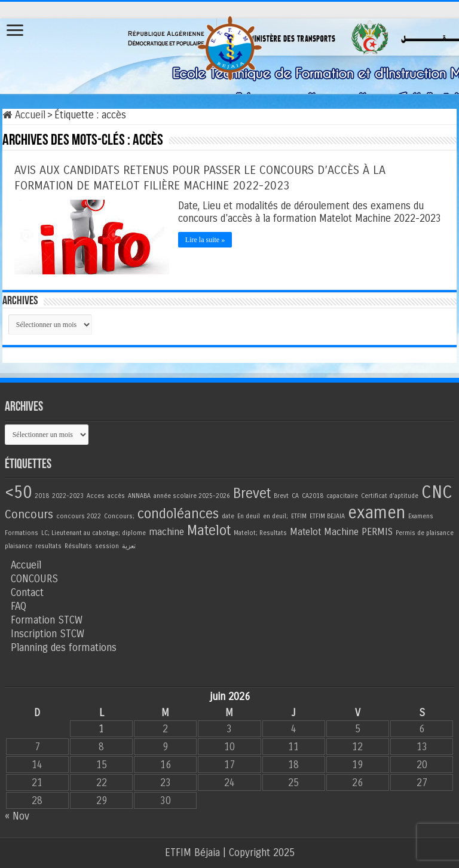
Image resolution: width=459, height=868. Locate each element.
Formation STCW (47, 620)
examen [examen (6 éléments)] (377, 513)
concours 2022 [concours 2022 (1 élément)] (79, 516)
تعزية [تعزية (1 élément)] (129, 546)
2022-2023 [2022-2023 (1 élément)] (68, 496)
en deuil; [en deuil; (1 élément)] (276, 516)
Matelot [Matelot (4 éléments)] (209, 531)
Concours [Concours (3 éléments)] (29, 514)
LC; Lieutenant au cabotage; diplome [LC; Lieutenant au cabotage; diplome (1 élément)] (94, 533)
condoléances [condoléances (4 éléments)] (178, 514)
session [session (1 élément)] (107, 546)
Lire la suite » (205, 240)
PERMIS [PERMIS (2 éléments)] (377, 532)
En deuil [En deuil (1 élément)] (249, 516)
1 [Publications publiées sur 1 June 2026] (101, 729)
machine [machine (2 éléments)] (166, 532)
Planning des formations (64, 648)
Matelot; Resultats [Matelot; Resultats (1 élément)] (260, 533)
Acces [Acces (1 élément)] (96, 496)
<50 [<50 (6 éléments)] (18, 492)
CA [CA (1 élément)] (295, 496)
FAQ (19, 606)
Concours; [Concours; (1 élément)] (119, 516)
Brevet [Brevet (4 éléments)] (252, 493)
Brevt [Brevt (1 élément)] (281, 496)
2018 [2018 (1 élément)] (42, 496)
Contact (27, 593)
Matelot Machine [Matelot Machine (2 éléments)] (324, 532)
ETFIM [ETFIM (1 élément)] (299, 516)
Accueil (24, 115)
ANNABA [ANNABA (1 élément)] (139, 496)
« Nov (17, 816)
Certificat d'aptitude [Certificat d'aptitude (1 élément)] (390, 496)
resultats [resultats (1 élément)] (48, 546)
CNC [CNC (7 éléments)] (437, 492)
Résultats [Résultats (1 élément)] (78, 546)
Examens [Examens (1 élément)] (421, 516)
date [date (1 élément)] (228, 516)
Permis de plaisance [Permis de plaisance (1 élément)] (425, 533)
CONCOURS (34, 579)
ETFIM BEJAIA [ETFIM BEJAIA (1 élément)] (327, 516)
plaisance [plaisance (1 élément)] (19, 546)
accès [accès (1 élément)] (116, 496)
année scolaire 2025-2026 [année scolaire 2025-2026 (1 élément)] (192, 496)
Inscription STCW (48, 634)
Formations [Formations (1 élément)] (22, 533)
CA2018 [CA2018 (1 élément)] (313, 496)
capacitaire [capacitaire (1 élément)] (342, 496)
